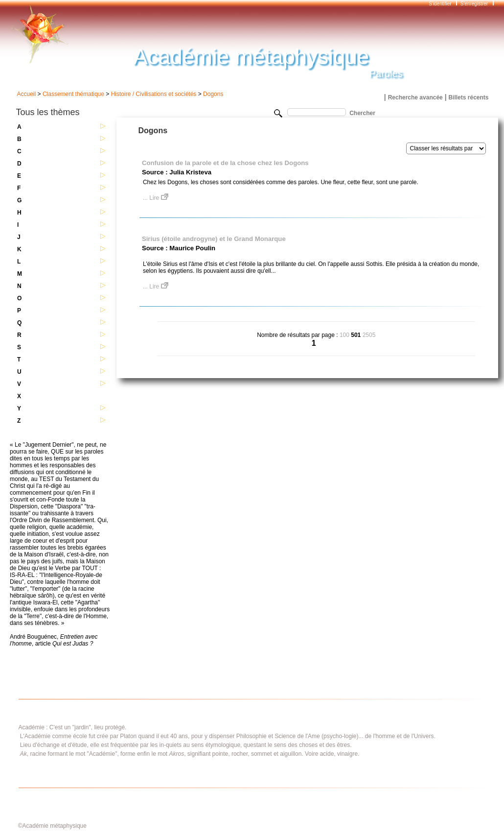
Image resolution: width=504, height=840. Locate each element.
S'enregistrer (474, 4)
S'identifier (441, 4)
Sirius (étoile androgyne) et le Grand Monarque (214, 239)
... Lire (156, 198)
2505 (369, 335)
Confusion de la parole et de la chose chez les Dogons (225, 163)
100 (344, 335)
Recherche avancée (415, 97)
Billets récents (468, 97)
